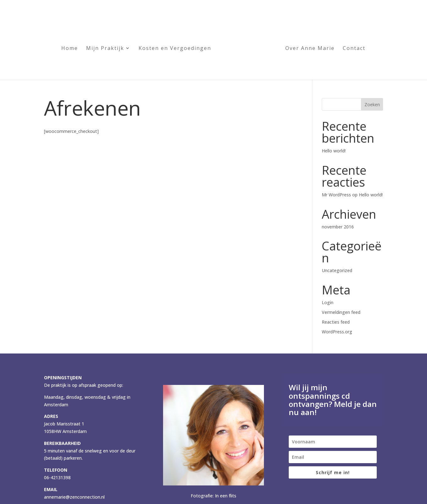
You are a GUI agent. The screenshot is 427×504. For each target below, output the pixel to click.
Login (328, 302)
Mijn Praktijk (105, 47)
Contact (354, 47)
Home (70, 47)
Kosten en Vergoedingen (175, 47)
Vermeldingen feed (341, 312)
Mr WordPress (336, 195)
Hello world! (334, 151)
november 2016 (338, 227)
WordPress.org (337, 332)
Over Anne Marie (310, 47)
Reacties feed (336, 322)
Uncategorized (337, 270)
